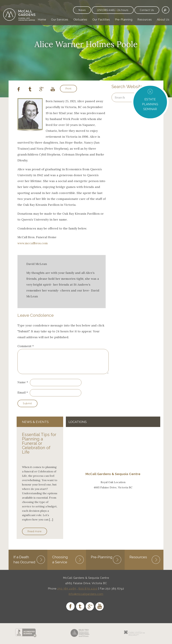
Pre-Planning (124, 20)
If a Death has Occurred (24, 563)
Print (68, 89)
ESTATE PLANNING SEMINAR (150, 104)
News (82, 10)
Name (22, 386)
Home (42, 20)
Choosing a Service (60, 563)
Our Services (60, 20)
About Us (163, 20)
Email (21, 396)
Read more (34, 535)
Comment (26, 346)
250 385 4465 (67, 592)
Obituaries (80, 20)
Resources (145, 20)
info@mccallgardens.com (86, 598)
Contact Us (147, 10)
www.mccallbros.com (33, 243)
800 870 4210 (88, 592)
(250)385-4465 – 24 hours (113, 10)
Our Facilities (101, 20)
